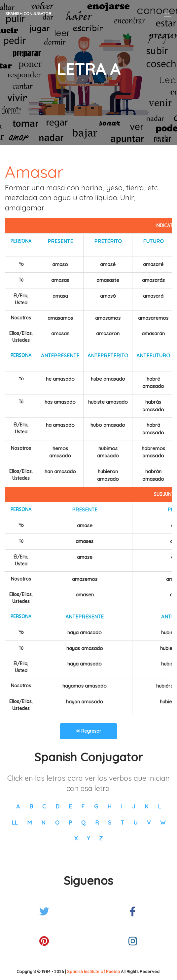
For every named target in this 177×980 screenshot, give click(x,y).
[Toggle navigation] (166, 14)
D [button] (57, 806)
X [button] (76, 838)
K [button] (146, 806)
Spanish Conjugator (28, 14)
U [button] (136, 822)
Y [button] (88, 838)
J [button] (134, 806)
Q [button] (83, 822)
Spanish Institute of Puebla (93, 971)
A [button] (18, 806)
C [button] (44, 806)
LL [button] (15, 822)
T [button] (122, 822)
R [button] (97, 822)
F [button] (83, 806)
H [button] (109, 806)
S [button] (110, 822)
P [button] (70, 822)
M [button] (30, 822)
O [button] (57, 822)
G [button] (96, 806)
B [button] (31, 806)
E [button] (70, 806)
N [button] (43, 822)
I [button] (122, 806)
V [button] (149, 822)
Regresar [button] (88, 731)
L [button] (159, 806)
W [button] (163, 822)
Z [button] (101, 838)
